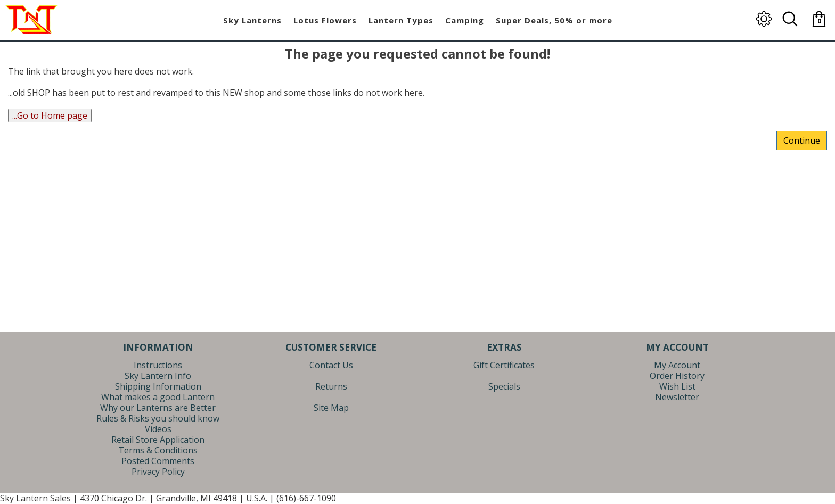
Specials (504, 386)
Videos (158, 429)
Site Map (331, 408)
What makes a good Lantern (158, 397)
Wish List (677, 386)
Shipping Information (158, 386)
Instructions (158, 365)
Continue (802, 141)
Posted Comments (158, 461)
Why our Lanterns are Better (158, 408)
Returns (331, 386)
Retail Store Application (158, 440)
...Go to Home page (50, 115)
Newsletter (677, 397)
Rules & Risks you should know (158, 418)
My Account (677, 365)
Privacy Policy (158, 472)
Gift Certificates (504, 365)
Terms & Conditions (158, 450)
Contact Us (331, 365)
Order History (677, 376)
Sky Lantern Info (158, 376)
